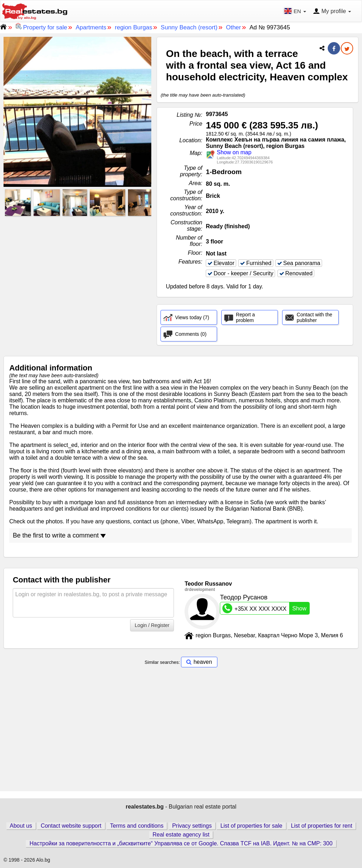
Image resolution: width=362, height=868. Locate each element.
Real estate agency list (181, 835)
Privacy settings (192, 826)
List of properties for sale (251, 826)
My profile (332, 12)
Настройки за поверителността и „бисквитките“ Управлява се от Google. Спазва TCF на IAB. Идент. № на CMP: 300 (181, 843)
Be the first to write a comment (59, 535)
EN (296, 11)
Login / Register (152, 625)
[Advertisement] (77, 268)
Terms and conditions (137, 826)
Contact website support (71, 826)
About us (21, 826)
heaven (203, 662)
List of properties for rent (322, 826)
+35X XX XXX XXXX (266, 608)
